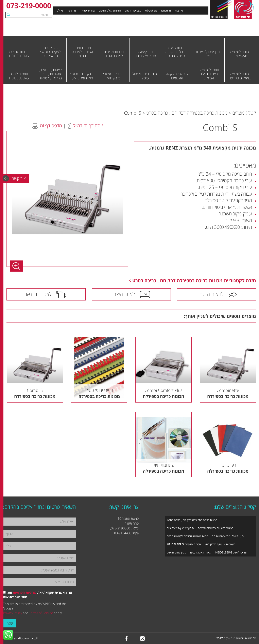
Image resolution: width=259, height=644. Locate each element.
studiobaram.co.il (26, 638)
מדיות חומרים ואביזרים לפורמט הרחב (187, 536)
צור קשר (72, 10)
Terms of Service (41, 613)
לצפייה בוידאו (39, 294)
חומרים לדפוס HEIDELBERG (232, 552)
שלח (10, 623)
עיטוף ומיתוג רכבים (201, 552)
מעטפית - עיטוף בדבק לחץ (220, 544)
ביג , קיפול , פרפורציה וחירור (228, 536)
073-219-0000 (29, 6)
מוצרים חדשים (133, 10)
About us (151, 10)
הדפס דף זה (51, 125)
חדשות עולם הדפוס (110, 10)
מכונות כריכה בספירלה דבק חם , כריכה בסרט (187, 113)
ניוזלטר (59, 10)
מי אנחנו (166, 10)
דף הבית (180, 10)
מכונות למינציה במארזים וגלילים (216, 528)
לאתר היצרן (124, 294)
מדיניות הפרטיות (25, 592)
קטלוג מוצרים (244, 113)
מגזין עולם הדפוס (177, 552)
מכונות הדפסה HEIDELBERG (184, 544)
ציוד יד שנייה (88, 10)
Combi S (133, 113)
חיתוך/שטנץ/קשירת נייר (180, 528)
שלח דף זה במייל (88, 125)
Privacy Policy (13, 613)
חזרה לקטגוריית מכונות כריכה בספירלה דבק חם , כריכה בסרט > (192, 280)
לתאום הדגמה (210, 294)
